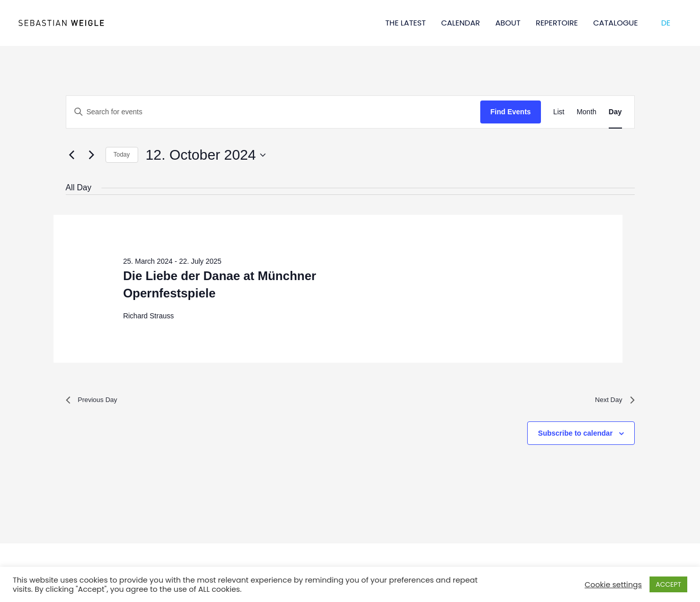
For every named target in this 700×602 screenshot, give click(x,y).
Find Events (511, 112)
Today (122, 155)
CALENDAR (460, 23)
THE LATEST (406, 23)
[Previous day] (72, 155)
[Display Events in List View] (559, 112)
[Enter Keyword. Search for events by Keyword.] (273, 112)
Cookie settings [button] (613, 585)
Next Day (612, 402)
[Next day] (92, 155)
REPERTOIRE (557, 23)
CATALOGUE (616, 23)
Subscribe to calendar (575, 437)
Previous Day (96, 402)
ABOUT (508, 23)
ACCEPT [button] (668, 584)
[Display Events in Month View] (587, 112)
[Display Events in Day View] (615, 112)
